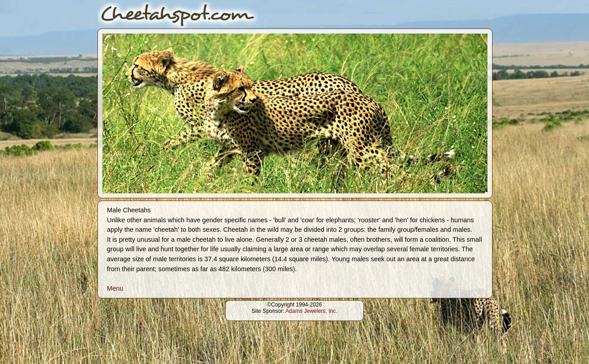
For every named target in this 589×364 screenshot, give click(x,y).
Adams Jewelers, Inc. (311, 311)
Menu (115, 288)
